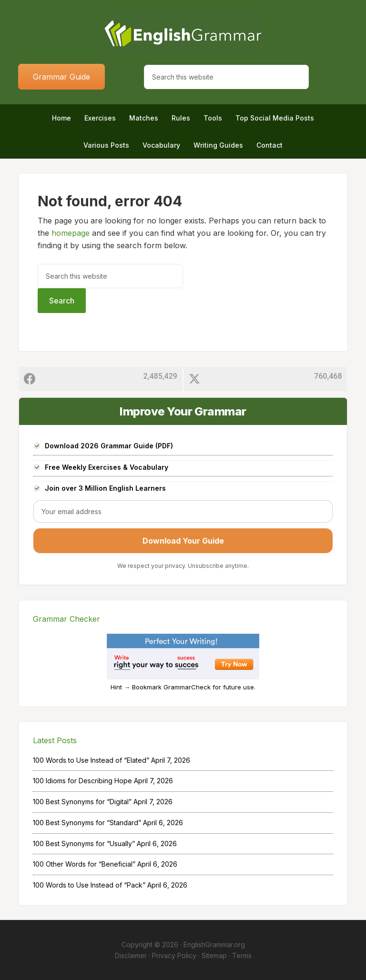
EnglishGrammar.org (214, 945)
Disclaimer (131, 955)
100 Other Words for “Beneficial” (84, 864)
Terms (242, 955)
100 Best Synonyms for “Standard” (87, 823)
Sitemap (214, 955)
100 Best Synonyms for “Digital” (82, 802)
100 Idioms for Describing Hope (82, 781)
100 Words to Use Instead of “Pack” (89, 885)
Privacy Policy (174, 955)
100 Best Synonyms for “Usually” (84, 844)
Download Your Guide (183, 541)
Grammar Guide (61, 77)
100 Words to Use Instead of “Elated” (91, 760)
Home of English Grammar (183, 33)
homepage (71, 233)
